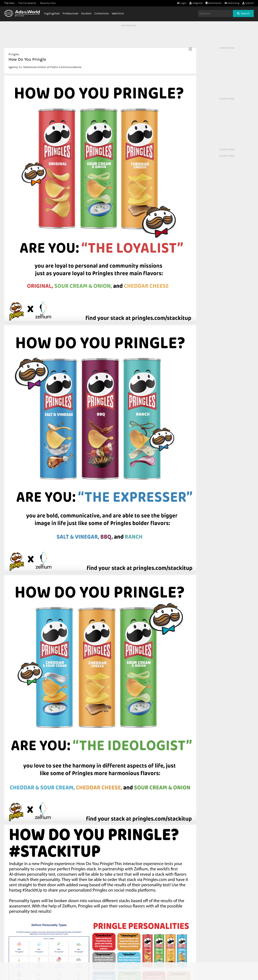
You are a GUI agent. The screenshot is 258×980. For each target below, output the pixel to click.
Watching (232, 3)
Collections (102, 13)
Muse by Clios (48, 3)
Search (243, 13)
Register (196, 3)
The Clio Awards (27, 3)
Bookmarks (214, 3)
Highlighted (52, 13)
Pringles (14, 54)
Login (182, 3)
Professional (70, 13)
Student (86, 13)
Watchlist (118, 13)
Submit (248, 3)
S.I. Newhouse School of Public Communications (50, 67)
